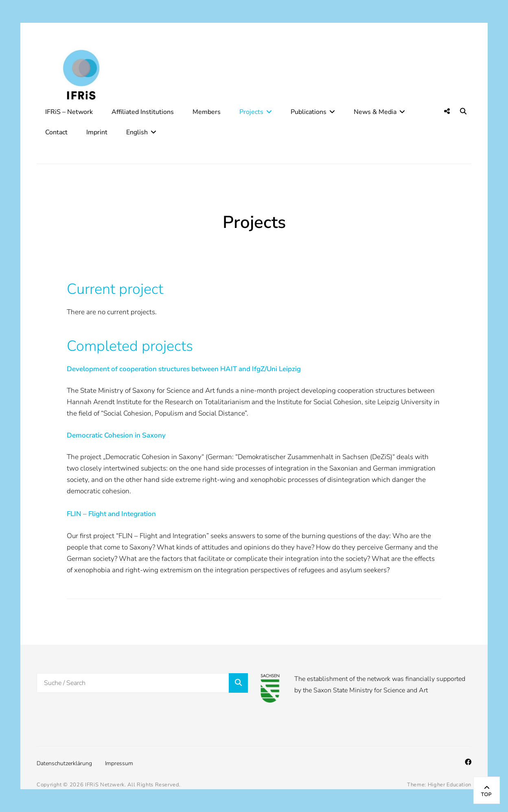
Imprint (97, 132)
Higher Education (450, 785)
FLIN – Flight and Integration (111, 514)
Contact (56, 132)
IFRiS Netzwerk (105, 785)
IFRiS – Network (69, 112)
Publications (309, 112)
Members (207, 112)
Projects (251, 112)
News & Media (375, 112)
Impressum (119, 763)
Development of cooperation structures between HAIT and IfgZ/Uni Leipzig (184, 369)
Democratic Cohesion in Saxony (116, 435)
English (137, 132)
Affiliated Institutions (143, 112)
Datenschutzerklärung (64, 763)
